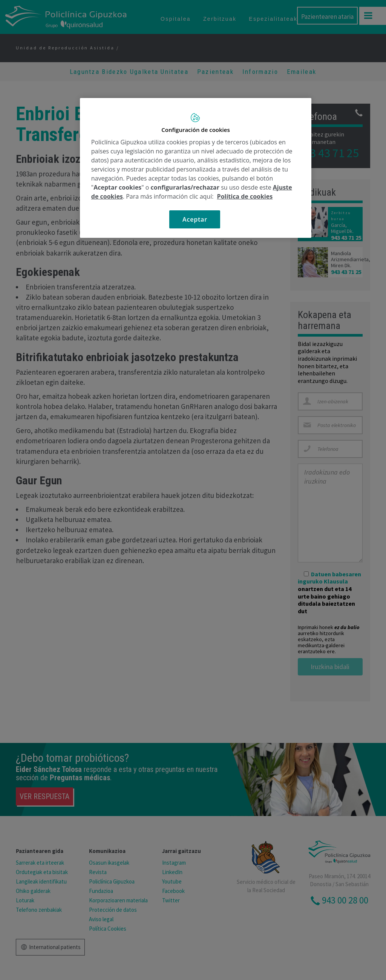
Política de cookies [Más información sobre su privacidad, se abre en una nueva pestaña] (245, 196)
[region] (196, 168)
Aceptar (195, 219)
